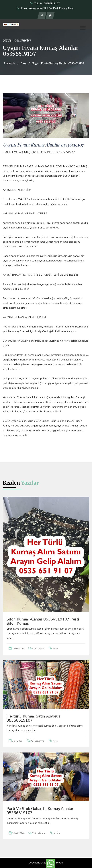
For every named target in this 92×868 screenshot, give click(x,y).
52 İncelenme (39, 833)
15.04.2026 (18, 649)
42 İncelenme (37, 741)
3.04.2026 (17, 741)
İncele (55, 649)
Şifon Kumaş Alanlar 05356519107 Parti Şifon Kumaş (43, 621)
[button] (83, 28)
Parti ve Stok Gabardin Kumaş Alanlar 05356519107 (40, 811)
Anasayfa (9, 63)
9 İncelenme (38, 649)
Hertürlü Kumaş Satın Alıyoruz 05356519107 (33, 718)
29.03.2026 (18, 833)
